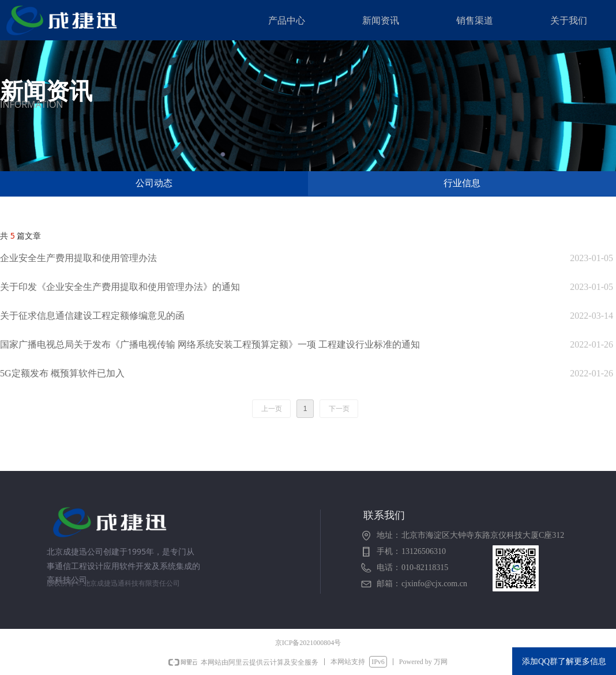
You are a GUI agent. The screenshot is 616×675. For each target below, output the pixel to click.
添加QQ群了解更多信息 (564, 661)
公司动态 (154, 183)
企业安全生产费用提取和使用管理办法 (78, 258)
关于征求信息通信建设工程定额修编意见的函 (92, 316)
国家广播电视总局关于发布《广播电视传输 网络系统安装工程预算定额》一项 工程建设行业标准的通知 (210, 344)
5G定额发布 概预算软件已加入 (62, 373)
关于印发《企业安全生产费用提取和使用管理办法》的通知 (120, 287)
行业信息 (462, 183)
